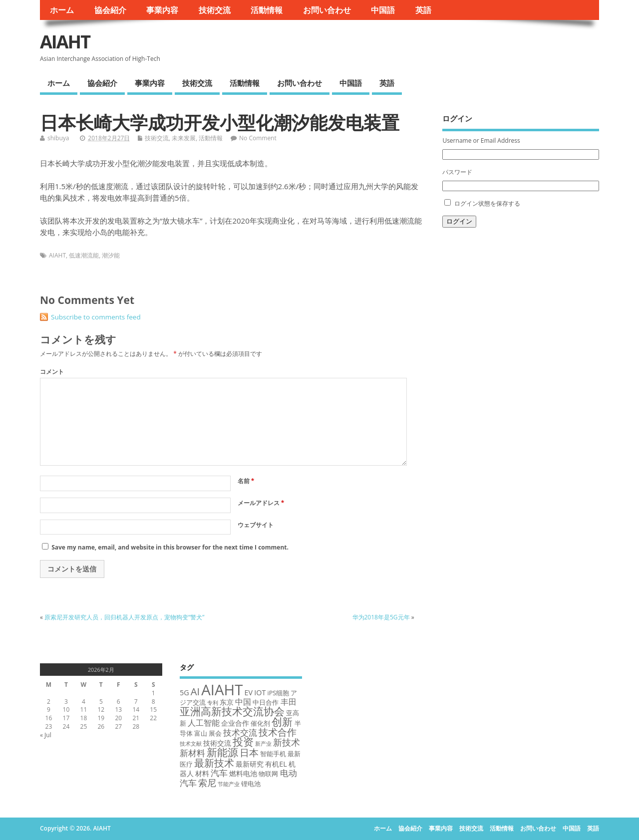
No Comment (258, 138)
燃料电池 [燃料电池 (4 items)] (243, 773)
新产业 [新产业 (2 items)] (263, 744)
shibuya (58, 138)
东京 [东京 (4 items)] (227, 702)
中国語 (383, 10)
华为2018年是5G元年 (381, 617)
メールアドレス (261, 503)
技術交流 (215, 10)
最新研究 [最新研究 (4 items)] (250, 764)
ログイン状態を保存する (487, 203)
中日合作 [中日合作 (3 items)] (266, 702)
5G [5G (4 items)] (184, 693)
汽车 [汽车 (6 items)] (219, 773)
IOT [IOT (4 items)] (260, 693)
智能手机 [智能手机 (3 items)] (273, 754)
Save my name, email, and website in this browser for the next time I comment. (170, 547)
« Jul (46, 735)
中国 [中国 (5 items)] (243, 702)
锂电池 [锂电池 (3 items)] (251, 784)
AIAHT (65, 42)
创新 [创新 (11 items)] (282, 722)
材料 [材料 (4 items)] (202, 773)
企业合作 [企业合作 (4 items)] (235, 723)
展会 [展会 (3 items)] (215, 733)
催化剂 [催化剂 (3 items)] (260, 723)
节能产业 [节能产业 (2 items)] (229, 784)
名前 (246, 481)
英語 (423, 10)
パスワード (457, 172)
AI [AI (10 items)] (195, 691)
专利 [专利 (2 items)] (213, 703)
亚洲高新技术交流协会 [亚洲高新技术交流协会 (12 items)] (232, 711)
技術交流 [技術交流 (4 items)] (217, 743)
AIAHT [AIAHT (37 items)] (222, 690)
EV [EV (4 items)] (249, 693)
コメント (52, 372)
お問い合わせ (327, 10)
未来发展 (184, 138)
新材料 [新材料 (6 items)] (192, 753)
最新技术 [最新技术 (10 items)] (214, 763)
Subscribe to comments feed (96, 317)
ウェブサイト (256, 525)
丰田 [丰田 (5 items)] (289, 702)
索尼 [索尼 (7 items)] (207, 783)
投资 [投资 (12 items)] (243, 741)
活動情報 (267, 10)
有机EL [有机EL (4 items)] (276, 764)
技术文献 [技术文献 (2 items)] (191, 744)
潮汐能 (111, 255)
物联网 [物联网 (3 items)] (268, 774)
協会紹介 (110, 10)
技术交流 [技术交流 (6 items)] (240, 732)
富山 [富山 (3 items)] (201, 733)
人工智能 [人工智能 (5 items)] (204, 723)
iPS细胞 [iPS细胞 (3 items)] (278, 693)
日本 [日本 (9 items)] (249, 752)
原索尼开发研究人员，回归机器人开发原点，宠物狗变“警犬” (124, 617)
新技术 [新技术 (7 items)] (287, 742)
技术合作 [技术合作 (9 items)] (278, 732)
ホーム (62, 10)
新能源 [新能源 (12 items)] (222, 752)
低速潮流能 (84, 255)
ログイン (459, 221)
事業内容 (162, 10)
